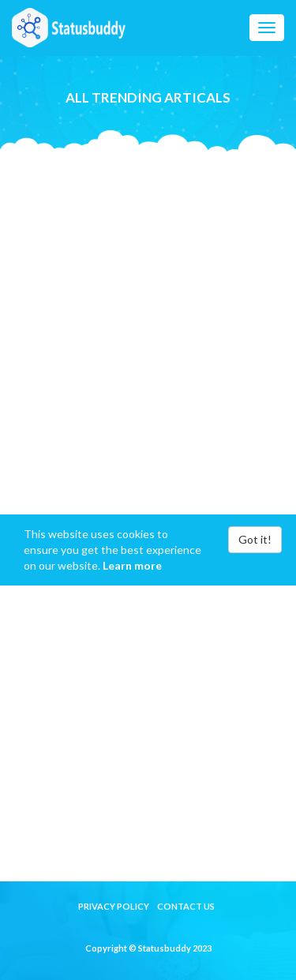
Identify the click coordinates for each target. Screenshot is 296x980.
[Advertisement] (148, 299)
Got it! (255, 539)
